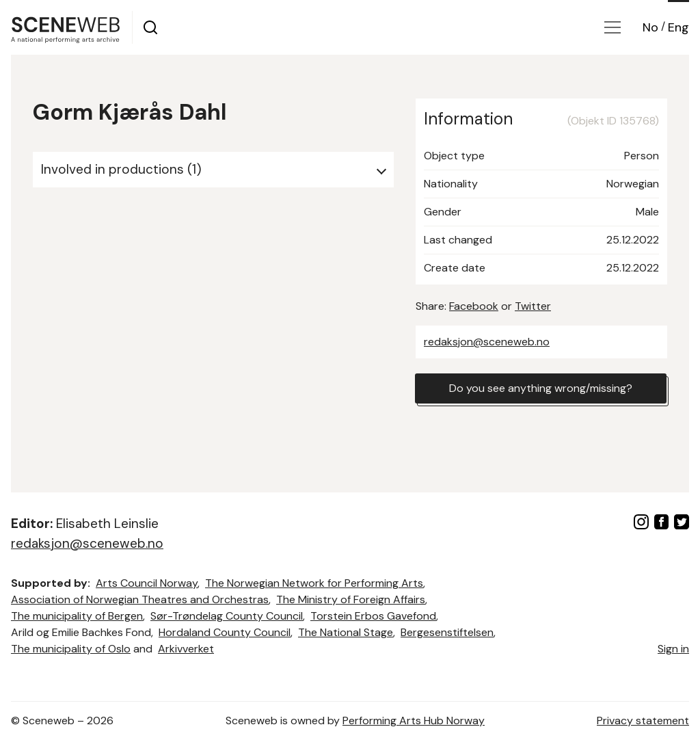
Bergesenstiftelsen (447, 632)
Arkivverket (186, 649)
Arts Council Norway (147, 583)
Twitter (533, 306)
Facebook (474, 306)
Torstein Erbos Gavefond (373, 616)
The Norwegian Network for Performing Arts (314, 583)
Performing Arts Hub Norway (414, 721)
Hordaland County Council (225, 632)
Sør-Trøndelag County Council (227, 616)
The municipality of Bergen (77, 616)
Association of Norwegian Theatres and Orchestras (140, 599)
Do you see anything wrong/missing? (541, 388)
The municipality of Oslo (71, 649)
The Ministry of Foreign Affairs (351, 599)
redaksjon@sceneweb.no (487, 342)
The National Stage (346, 632)
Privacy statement (643, 721)
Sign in (673, 649)
